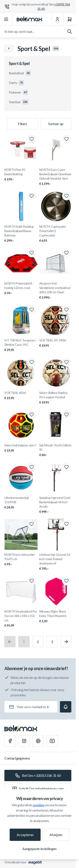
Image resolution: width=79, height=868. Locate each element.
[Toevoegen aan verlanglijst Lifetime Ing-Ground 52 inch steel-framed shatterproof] (66, 524)
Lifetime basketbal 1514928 (21, 503)
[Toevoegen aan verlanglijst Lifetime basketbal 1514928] (32, 467)
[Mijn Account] (57, 19)
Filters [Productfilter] (22, 124)
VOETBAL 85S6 (21, 396)
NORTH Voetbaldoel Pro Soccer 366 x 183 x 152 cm (21, 619)
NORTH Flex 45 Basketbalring (21, 175)
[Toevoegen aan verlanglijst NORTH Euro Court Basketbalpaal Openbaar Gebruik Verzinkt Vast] (66, 139)
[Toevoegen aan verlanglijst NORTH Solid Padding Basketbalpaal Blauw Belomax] (32, 196)
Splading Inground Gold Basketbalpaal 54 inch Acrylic (56, 505)
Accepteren (25, 835)
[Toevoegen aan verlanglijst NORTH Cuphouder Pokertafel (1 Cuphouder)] (66, 196)
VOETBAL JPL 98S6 (56, 343)
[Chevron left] (9, 49)
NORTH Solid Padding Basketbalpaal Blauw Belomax (21, 234)
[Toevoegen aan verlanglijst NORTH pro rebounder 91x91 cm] (32, 524)
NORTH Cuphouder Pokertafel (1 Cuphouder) (56, 234)
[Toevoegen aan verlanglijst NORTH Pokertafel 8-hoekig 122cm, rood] (32, 253)
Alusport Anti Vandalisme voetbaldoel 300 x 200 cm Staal (56, 291)
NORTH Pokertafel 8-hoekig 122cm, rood (21, 288)
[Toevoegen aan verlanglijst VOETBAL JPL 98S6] (66, 310)
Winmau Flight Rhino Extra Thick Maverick (56, 616)
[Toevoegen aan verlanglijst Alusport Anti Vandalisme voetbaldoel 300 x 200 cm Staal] (66, 253)
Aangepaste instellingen (39, 849)
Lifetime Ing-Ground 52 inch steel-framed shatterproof (56, 562)
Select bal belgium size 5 (21, 448)
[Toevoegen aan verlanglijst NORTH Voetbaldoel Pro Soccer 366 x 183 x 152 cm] (32, 581)
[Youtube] (52, 741)
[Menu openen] (6, 19)
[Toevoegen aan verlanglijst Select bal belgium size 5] (32, 415)
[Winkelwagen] (70, 19)
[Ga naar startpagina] (29, 19)
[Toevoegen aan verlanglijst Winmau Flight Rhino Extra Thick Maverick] (66, 581)
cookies (39, 805)
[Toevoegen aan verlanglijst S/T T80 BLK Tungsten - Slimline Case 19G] (32, 310)
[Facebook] (10, 741)
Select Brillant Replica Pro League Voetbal (56, 398)
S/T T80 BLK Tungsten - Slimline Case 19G (21, 345)
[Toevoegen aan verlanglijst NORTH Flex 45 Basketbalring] (32, 139)
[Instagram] (24, 741)
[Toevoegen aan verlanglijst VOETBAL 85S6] (32, 362)
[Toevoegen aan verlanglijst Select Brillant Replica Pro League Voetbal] (66, 362)
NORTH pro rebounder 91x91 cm (21, 560)
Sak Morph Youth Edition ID (56, 450)
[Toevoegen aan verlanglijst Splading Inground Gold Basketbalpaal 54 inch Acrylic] (66, 467)
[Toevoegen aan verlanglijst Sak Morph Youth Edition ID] (66, 415)
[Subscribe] (66, 707)
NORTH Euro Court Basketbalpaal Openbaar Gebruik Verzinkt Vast (56, 177)
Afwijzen (56, 835)
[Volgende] (66, 642)
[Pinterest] (38, 741)
